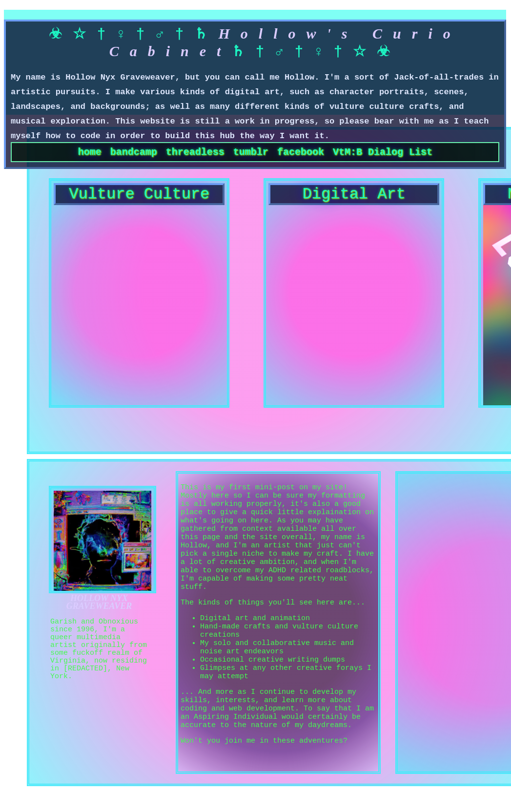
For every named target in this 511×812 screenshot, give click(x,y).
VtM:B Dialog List (383, 154)
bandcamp (134, 154)
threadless (195, 154)
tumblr (251, 154)
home (90, 154)
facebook (301, 154)
